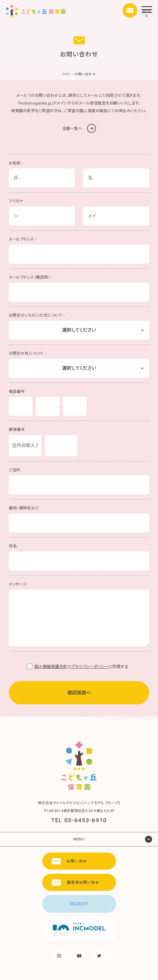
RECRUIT (79, 904)
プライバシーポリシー (90, 667)
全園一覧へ (79, 128)
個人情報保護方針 (51, 667)
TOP (66, 74)
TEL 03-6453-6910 (79, 820)
